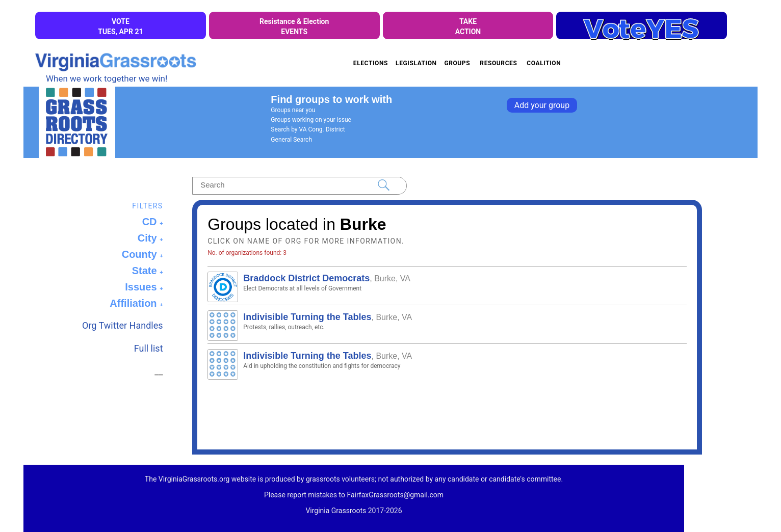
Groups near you (293, 110)
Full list (149, 348)
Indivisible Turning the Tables (307, 317)
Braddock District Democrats (306, 278)
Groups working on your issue (311, 120)
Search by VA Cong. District (308, 129)
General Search (291, 140)
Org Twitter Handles (123, 325)
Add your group (542, 105)
